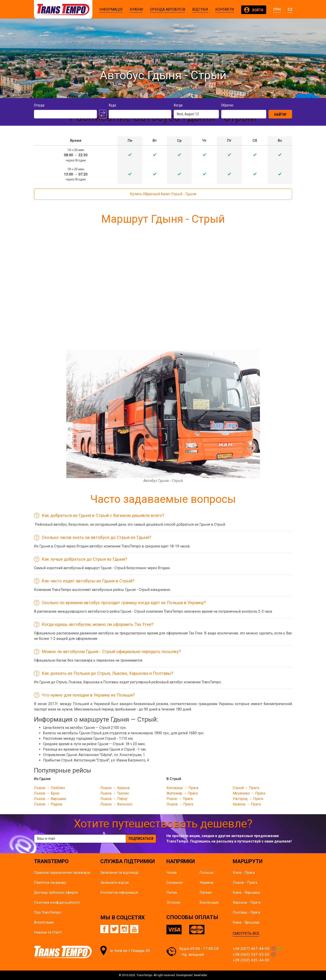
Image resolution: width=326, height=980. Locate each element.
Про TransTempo (48, 912)
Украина (206, 882)
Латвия (206, 892)
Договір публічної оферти (56, 892)
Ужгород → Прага (248, 799)
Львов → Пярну (114, 799)
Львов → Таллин (115, 793)
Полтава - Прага (246, 912)
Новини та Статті (48, 932)
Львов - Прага (245, 882)
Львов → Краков (115, 788)
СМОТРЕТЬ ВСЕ (246, 933)
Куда (112, 105)
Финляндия (209, 902)
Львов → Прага (180, 804)
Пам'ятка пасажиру (50, 882)
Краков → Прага (247, 804)
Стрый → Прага (246, 788)
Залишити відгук (115, 882)
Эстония (173, 902)
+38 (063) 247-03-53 (251, 954)
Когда (178, 105)
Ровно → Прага (180, 799)
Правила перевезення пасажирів (62, 873)
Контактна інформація (119, 892)
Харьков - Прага (247, 902)
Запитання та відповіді (119, 873)
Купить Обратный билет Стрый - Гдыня (163, 194)
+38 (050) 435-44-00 (251, 960)
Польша (206, 873)
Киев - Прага (244, 873)
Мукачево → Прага (249, 793)
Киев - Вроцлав (246, 922)
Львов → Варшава (50, 799)
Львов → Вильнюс (116, 804)
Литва (172, 892)
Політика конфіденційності (57, 902)
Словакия (175, 882)
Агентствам (44, 922)
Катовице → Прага (182, 788)
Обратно (227, 105)
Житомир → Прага (182, 793)
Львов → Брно (47, 793)
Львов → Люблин (49, 788)
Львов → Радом (48, 804)
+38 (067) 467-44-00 (251, 949)
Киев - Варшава (246, 892)
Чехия (171, 873)
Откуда (39, 105)
